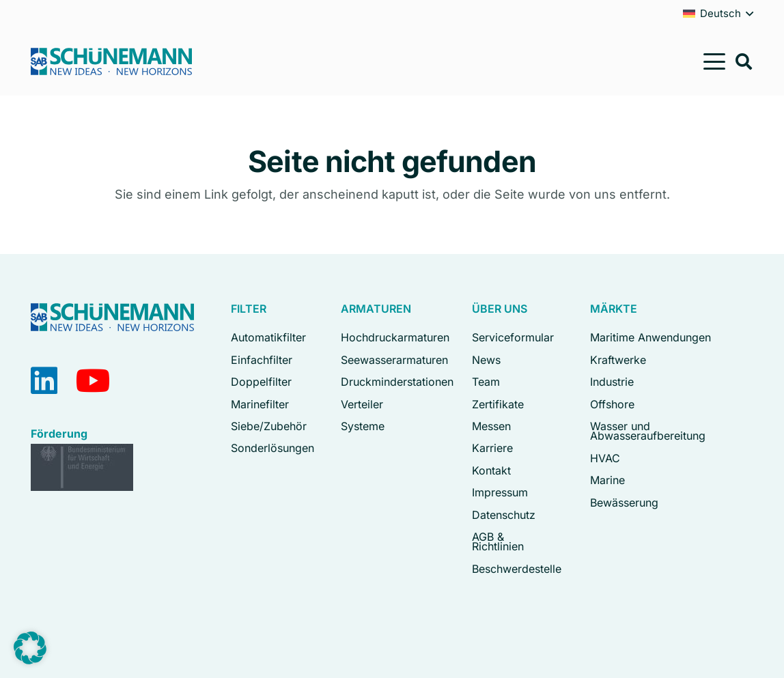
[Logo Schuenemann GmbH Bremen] (111, 61)
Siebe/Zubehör (269, 426)
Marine (607, 480)
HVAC (605, 458)
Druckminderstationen (397, 382)
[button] (715, 61)
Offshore (612, 404)
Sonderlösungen (272, 448)
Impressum (500, 492)
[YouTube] (93, 381)
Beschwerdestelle (517, 569)
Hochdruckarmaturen (395, 337)
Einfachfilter (262, 360)
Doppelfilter (261, 382)
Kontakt (491, 470)
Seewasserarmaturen (394, 360)
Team (486, 382)
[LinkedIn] (44, 381)
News (486, 360)
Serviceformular (513, 337)
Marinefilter (260, 404)
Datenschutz (504, 515)
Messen (491, 426)
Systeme (363, 426)
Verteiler (362, 404)
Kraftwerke (618, 360)
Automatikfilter (268, 337)
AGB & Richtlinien (498, 541)
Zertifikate (498, 404)
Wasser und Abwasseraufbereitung (648, 431)
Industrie (612, 382)
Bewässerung (624, 503)
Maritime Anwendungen (650, 337)
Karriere (492, 448)
